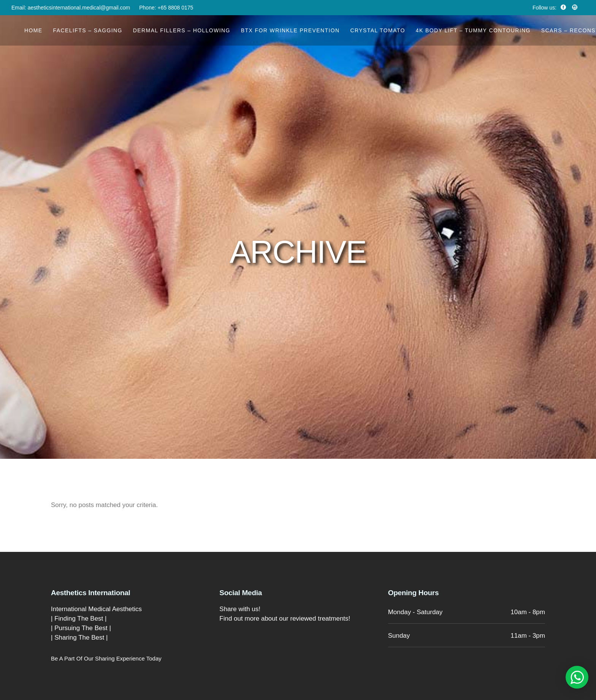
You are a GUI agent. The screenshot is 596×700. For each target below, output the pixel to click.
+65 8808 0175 (176, 8)
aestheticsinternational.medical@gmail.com (79, 8)
